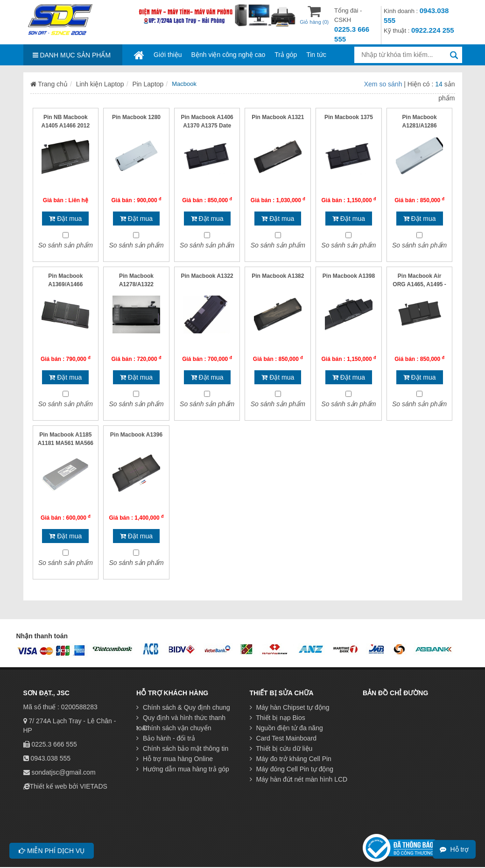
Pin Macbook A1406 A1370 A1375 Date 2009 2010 (207, 126)
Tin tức (316, 55)
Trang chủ (49, 84)
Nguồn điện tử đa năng (286, 728)
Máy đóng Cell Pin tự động (292, 769)
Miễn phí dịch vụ (52, 851)
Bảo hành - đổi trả (166, 738)
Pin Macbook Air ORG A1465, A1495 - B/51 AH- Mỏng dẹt (419, 284)
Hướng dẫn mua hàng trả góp (183, 769)
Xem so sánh (384, 84)
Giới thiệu (168, 55)
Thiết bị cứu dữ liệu (281, 748)
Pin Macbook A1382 (278, 276)
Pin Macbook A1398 (349, 276)
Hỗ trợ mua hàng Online (175, 759)
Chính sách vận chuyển (174, 728)
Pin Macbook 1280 (136, 117)
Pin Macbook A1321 (278, 117)
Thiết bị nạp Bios (278, 718)
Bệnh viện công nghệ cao (228, 55)
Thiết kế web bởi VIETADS (69, 786)
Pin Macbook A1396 (136, 435)
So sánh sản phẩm (66, 245)
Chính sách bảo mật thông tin (182, 748)
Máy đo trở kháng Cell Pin (291, 759)
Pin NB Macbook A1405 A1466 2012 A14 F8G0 (66, 126)
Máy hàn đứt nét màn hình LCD (299, 779)
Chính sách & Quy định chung (183, 707)
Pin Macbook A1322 (207, 276)
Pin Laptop (148, 84)
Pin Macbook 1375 (349, 117)
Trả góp (286, 55)
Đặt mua (65, 219)
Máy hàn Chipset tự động (290, 707)
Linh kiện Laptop (100, 84)
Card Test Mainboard (283, 738)
